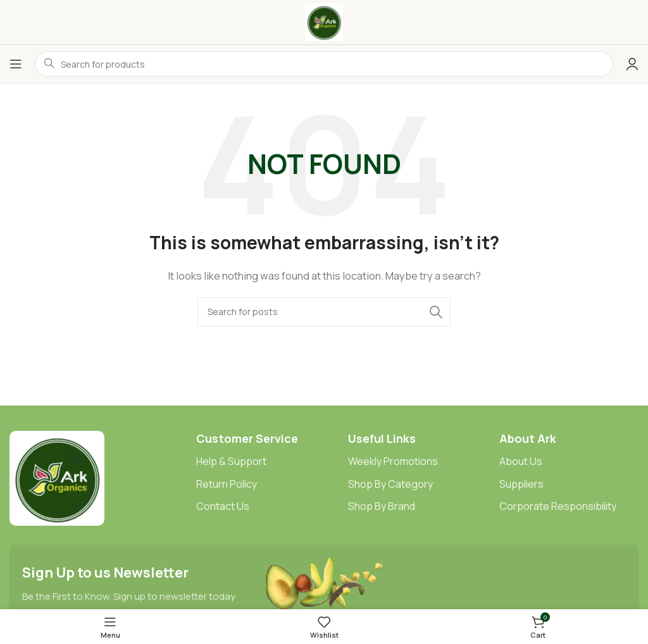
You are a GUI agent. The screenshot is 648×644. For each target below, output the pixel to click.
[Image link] (57, 477)
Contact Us (223, 506)
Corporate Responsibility (558, 506)
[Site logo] (324, 21)
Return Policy (227, 484)
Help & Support (231, 461)
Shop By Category (390, 484)
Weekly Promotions (393, 461)
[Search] (324, 312)
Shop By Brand (382, 506)
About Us (521, 461)
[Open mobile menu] (16, 64)
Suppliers (521, 484)
